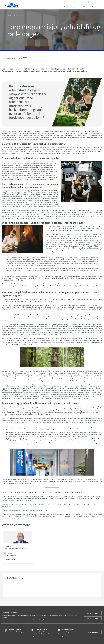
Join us (79, 7)
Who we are (87, 7)
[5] (14, 330)
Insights (73, 7)
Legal (25, 59)
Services (67, 7)
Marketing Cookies (68, 630)
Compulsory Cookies (15, 630)
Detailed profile (10, 559)
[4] (84, 226)
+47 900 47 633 (10, 553)
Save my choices (93, 632)
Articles (16, 15)
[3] (63, 218)
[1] (29, 191)
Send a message (10, 555)
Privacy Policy (43, 620)
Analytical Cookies (41, 630)
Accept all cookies (93, 613)
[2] (64, 206)
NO (83, 2)
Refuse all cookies (93, 618)
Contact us (95, 7)
